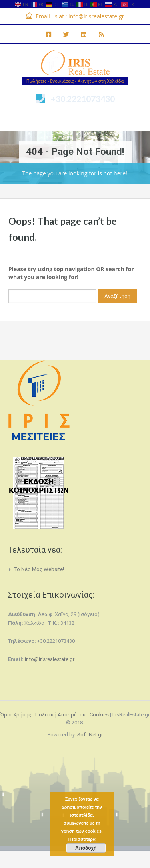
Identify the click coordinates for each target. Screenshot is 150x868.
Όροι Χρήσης (16, 715)
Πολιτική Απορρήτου (60, 715)
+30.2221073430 (83, 99)
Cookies (99, 715)
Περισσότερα (82, 839)
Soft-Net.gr (90, 735)
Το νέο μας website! (39, 569)
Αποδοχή (86, 848)
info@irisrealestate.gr (96, 16)
